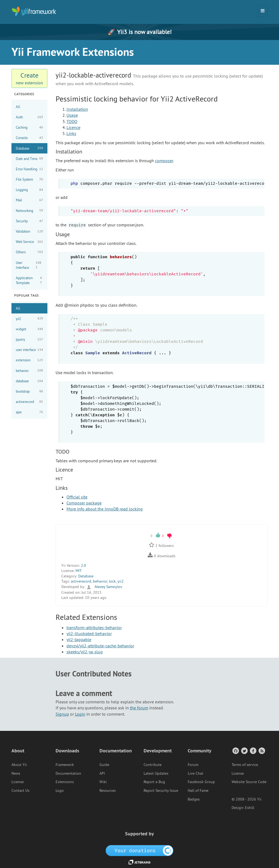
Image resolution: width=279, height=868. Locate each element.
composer (164, 161)
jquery (29, 339)
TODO (72, 121)
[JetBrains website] (139, 862)
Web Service (29, 242)
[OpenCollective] (140, 850)
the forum (139, 708)
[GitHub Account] (235, 751)
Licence (73, 127)
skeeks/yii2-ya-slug (85, 652)
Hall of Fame (198, 790)
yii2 (29, 318)
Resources (108, 790)
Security (29, 221)
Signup (62, 714)
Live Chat (195, 773)
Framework (65, 765)
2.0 (84, 565)
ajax (29, 412)
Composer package (84, 503)
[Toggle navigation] (263, 11)
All (18, 107)
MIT (79, 571)
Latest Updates (156, 773)
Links (71, 133)
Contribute (153, 765)
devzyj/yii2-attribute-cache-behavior (100, 646)
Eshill (250, 808)
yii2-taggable (79, 639)
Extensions (65, 782)
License (18, 782)
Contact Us (20, 790)
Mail (29, 200)
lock (112, 581)
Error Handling (29, 169)
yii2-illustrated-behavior (89, 633)
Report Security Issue (161, 790)
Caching (29, 127)
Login (80, 714)
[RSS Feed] (261, 751)
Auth (29, 117)
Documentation (68, 773)
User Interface (29, 265)
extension (29, 360)
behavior (29, 370)
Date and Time (29, 158)
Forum (193, 765)
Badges (194, 799)
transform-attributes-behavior (94, 627)
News (16, 773)
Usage (72, 115)
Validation (29, 231)
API (102, 773)
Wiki (103, 782)
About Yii (19, 765)
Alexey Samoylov (104, 587)
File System (29, 179)
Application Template (29, 280)
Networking (29, 210)
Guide (104, 765)
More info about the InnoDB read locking (105, 509)
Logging (29, 190)
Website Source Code (249, 782)
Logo (60, 790)
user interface (29, 350)
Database (29, 148)
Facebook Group (201, 782)
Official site (77, 497)
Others (29, 252)
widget (29, 329)
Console (29, 138)
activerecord (29, 402)
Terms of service (245, 765)
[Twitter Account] (244, 751)
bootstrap (29, 391)
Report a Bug (154, 782)
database (29, 381)
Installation (77, 109)
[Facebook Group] (253, 751)
